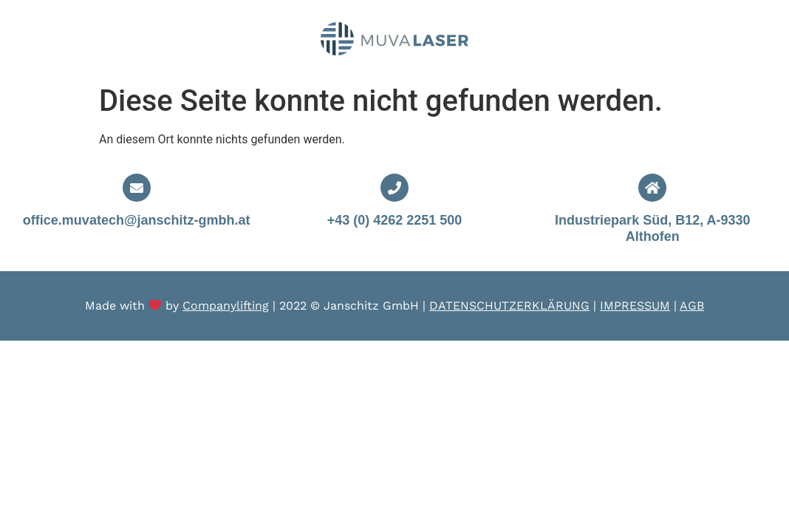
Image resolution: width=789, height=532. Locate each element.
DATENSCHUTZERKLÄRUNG (509, 306)
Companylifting (226, 306)
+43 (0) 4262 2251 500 (395, 220)
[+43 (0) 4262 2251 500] (394, 188)
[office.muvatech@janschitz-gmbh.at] (137, 188)
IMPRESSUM (635, 306)
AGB (692, 306)
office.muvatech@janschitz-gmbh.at (137, 220)
